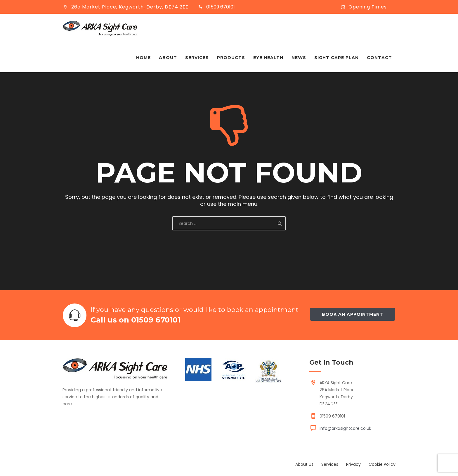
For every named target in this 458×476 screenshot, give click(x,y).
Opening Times (368, 7)
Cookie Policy (382, 464)
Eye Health (268, 58)
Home (143, 58)
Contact (379, 58)
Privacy (353, 464)
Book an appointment (353, 314)
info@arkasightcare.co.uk (345, 428)
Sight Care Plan (336, 58)
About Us (304, 464)
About (168, 58)
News (299, 58)
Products (231, 58)
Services (197, 58)
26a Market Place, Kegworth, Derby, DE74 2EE (130, 7)
